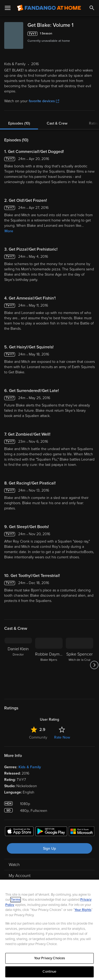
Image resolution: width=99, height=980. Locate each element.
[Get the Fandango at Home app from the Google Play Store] (51, 832)
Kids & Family (30, 767)
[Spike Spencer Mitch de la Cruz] (79, 665)
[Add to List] (92, 34)
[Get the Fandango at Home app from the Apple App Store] (19, 832)
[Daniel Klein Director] (18, 665)
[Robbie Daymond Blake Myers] (49, 665)
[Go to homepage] (49, 8)
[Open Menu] (8, 8)
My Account (20, 876)
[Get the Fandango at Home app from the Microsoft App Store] (82, 832)
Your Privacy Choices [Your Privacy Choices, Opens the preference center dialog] (50, 958)
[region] (49, 930)
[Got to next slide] (94, 665)
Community (38, 737)
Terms (16, 900)
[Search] (92, 8)
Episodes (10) (19, 123)
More (9, 231)
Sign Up (49, 849)
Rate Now (62, 737)
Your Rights (83, 910)
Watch (14, 865)
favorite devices (44, 101)
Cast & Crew (57, 123)
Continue (49, 972)
